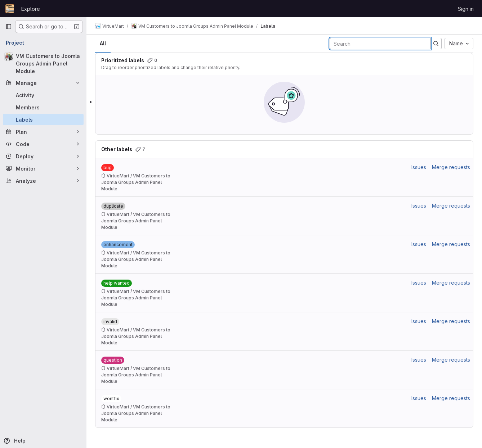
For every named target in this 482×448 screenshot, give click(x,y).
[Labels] (43, 119)
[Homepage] (10, 9)
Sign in (466, 9)
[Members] (43, 107)
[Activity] (43, 95)
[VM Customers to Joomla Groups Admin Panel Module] (43, 64)
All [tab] (103, 43)
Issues (419, 167)
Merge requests (451, 167)
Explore (31, 9)
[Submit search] (436, 44)
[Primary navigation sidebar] (9, 27)
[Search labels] (380, 44)
